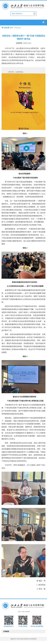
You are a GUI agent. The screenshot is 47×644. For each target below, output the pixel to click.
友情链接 (24, 631)
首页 (12, 28)
